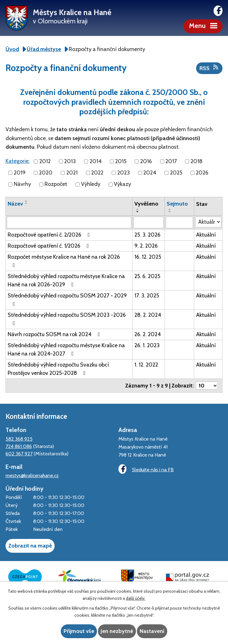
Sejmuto (177, 204)
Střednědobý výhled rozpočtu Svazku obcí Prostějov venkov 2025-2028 (58, 369)
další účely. (136, 598)
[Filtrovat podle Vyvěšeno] (149, 222)
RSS (209, 68)
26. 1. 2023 (147, 345)
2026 (202, 173)
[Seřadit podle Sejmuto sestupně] (170, 212)
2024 (150, 173)
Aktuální (206, 235)
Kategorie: (18, 161)
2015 (121, 161)
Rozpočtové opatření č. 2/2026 (50, 235)
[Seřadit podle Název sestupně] (26, 203)
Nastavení (152, 631)
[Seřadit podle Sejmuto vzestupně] (170, 209)
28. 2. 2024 (148, 315)
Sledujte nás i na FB (146, 469)
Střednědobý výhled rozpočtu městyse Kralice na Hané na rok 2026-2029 (66, 280)
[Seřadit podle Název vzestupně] (26, 201)
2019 (20, 173)
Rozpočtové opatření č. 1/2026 (50, 246)
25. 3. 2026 (147, 235)
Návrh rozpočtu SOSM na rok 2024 (55, 334)
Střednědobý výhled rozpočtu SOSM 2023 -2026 (67, 319)
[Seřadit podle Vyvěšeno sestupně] (138, 212)
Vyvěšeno (146, 204)
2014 (96, 161)
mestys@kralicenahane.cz (32, 475)
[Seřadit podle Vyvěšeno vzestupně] (138, 209)
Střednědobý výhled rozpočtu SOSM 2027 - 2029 (67, 299)
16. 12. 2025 (148, 257)
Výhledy (91, 184)
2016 (146, 161)
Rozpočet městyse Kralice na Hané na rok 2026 (64, 261)
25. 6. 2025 (147, 276)
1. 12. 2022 (146, 365)
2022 (97, 173)
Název (15, 204)
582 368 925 (19, 439)
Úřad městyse (44, 49)
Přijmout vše (79, 631)
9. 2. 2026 (146, 246)
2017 (171, 161)
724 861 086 (19, 446)
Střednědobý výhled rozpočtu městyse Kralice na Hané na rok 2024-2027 (66, 349)
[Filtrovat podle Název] (69, 222)
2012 (45, 161)
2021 (72, 173)
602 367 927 (19, 454)
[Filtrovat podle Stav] (208, 222)
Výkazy (122, 184)
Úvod (12, 49)
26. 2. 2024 (148, 334)
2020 (46, 173)
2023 (124, 173)
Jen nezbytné (117, 631)
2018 (197, 161)
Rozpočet (56, 184)
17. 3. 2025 (147, 296)
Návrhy (22, 184)
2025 (176, 173)
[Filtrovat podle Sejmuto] (179, 222)
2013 (70, 161)
